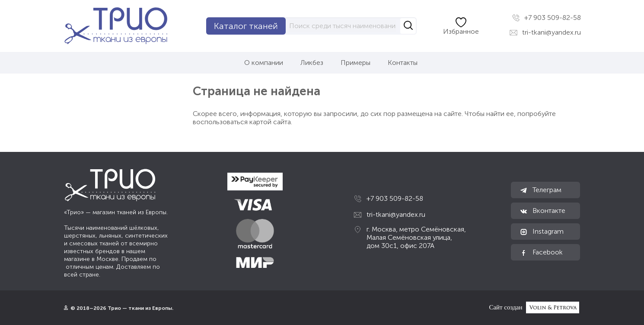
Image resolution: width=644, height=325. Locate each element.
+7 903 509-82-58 (547, 18)
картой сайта (270, 122)
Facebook (541, 252)
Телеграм (540, 190)
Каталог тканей (246, 26)
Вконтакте (542, 211)
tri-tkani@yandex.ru (545, 32)
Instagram (542, 232)
